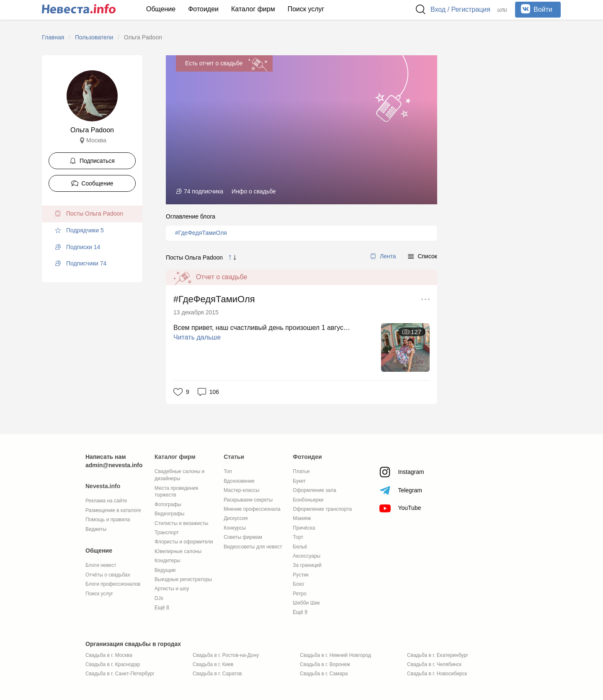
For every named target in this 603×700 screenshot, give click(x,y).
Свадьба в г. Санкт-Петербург (120, 674)
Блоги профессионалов (113, 584)
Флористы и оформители (184, 542)
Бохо (298, 584)
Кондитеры (167, 561)
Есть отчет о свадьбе (214, 63)
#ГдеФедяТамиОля (201, 233)
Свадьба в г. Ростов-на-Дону (226, 655)
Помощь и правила (108, 520)
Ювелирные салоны (178, 551)
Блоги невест (101, 565)
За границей (307, 565)
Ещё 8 (162, 607)
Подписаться (92, 161)
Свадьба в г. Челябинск (434, 664)
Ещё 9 (300, 612)
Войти (537, 9)
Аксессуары (307, 556)
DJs (159, 598)
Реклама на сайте (106, 501)
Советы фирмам (243, 537)
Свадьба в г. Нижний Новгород (335, 655)
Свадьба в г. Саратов (217, 674)
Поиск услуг (306, 9)
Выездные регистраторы (183, 579)
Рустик (300, 575)
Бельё (300, 547)
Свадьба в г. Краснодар (113, 664)
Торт (298, 537)
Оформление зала (314, 490)
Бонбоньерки (308, 500)
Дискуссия (236, 518)
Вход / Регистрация (460, 9)
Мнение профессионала (252, 509)
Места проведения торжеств (176, 492)
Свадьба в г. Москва (109, 655)
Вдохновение (239, 481)
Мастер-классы (241, 490)
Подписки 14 (77, 247)
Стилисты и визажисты (181, 523)
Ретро (300, 594)
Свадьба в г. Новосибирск (437, 674)
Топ (228, 471)
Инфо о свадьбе (254, 191)
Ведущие (165, 570)
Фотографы (168, 504)
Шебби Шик (306, 603)
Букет (299, 481)
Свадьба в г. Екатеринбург (438, 655)
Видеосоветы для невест (253, 547)
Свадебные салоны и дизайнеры (179, 475)
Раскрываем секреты (248, 500)
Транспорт (167, 533)
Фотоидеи (203, 9)
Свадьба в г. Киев (213, 664)
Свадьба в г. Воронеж (325, 664)
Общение (161, 9)
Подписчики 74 (80, 263)
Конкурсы (235, 528)
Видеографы (169, 514)
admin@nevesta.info (114, 465)
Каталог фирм (253, 9)
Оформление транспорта (322, 509)
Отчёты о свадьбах (108, 575)
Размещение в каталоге (113, 510)
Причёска (304, 528)
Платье (301, 471)
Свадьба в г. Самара (324, 674)
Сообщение (92, 183)
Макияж (302, 518)
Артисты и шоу (172, 589)
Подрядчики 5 (79, 230)
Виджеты (96, 529)
